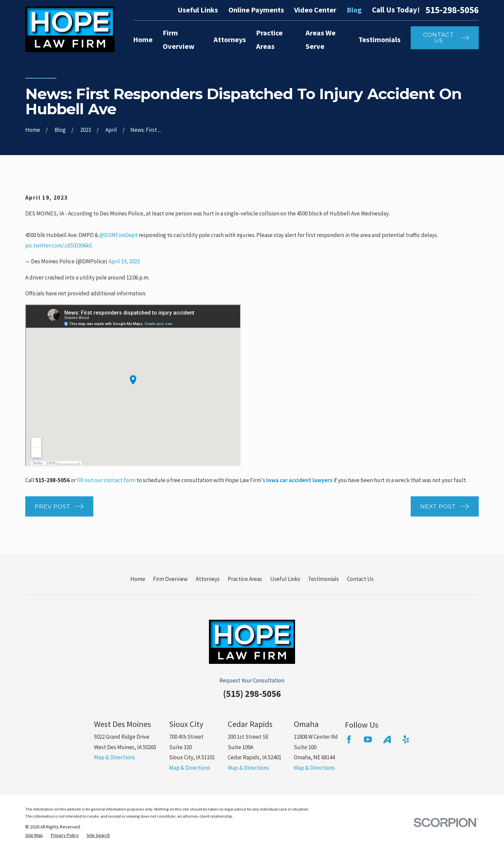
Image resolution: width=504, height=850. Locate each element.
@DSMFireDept (118, 235)
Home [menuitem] (143, 39)
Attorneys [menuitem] (230, 39)
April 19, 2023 (124, 261)
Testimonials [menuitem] (380, 39)
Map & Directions (115, 757)
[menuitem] (34, 835)
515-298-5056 (452, 10)
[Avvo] (387, 739)
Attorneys (208, 579)
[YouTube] (368, 739)
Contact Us (360, 579)
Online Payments (256, 10)
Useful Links (198, 10)
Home (138, 579)
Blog (354, 10)
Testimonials (323, 579)
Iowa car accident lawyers (299, 480)
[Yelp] (406, 739)
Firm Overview (170, 579)
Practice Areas (245, 579)
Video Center (315, 10)
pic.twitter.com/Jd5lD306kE (59, 245)
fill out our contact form (106, 480)
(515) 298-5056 (252, 694)
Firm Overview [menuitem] (179, 39)
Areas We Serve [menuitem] (321, 39)
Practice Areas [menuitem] (269, 39)
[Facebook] (349, 739)
